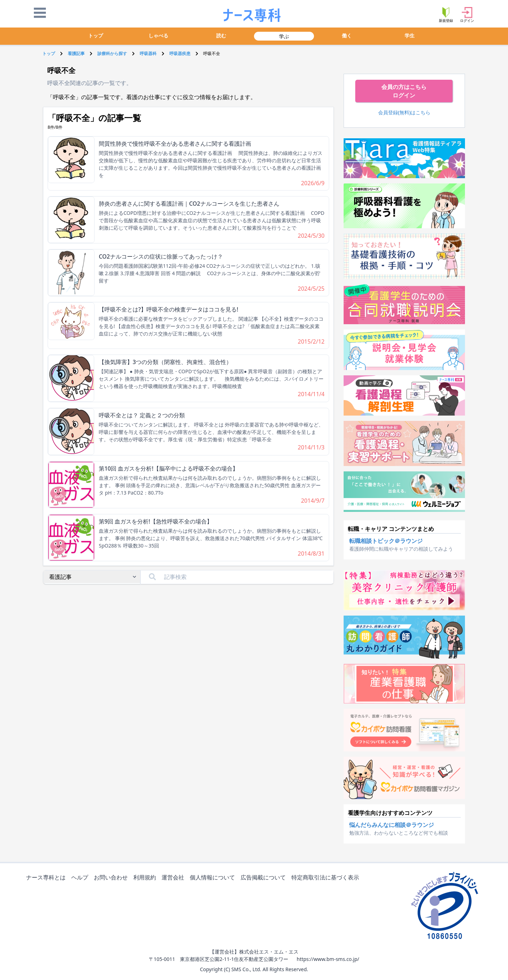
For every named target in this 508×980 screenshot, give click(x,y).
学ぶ (284, 36)
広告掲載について (265, 878)
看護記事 (76, 53)
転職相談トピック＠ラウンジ (386, 541)
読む (221, 35)
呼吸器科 (148, 53)
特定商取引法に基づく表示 (327, 878)
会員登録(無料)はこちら (404, 112)
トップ (96, 35)
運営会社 (174, 878)
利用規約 (146, 878)
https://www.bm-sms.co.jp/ (328, 959)
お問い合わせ (112, 878)
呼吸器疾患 (180, 53)
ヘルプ (81, 878)
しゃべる (158, 35)
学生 (410, 35)
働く (347, 35)
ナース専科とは (47, 878)
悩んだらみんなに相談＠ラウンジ (392, 825)
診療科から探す (112, 53)
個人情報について (214, 878)
